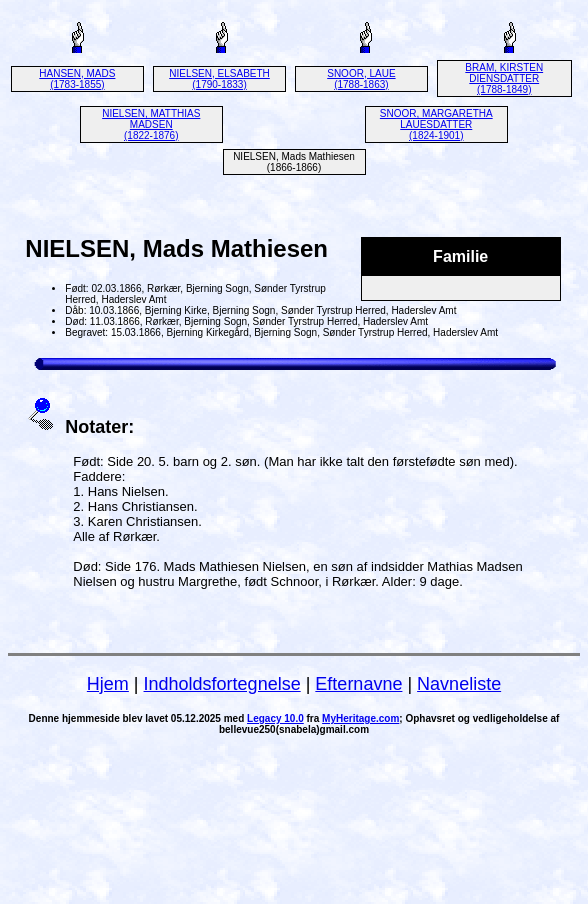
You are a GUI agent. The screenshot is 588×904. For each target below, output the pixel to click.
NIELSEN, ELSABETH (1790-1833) (219, 79)
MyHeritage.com (360, 718)
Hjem (108, 684)
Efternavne (358, 684)
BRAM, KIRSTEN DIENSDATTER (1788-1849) (504, 78)
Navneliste (459, 684)
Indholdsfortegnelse (222, 684)
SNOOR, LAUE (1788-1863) (361, 79)
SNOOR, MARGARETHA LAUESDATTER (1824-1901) (436, 124)
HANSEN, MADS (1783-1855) (77, 79)
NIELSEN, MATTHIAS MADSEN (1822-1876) (151, 124)
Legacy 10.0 (275, 718)
